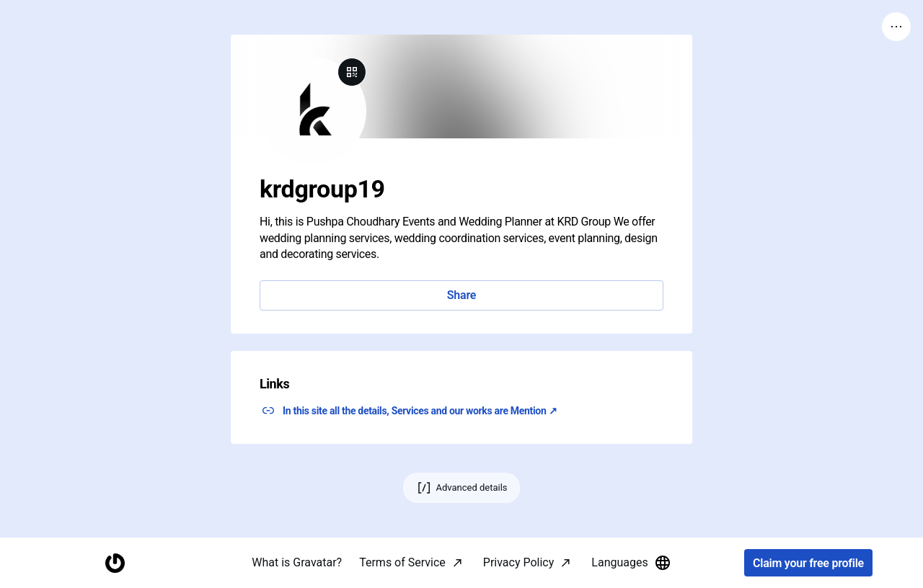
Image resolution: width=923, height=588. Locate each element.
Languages (631, 563)
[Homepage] (115, 563)
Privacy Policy (519, 562)
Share (461, 295)
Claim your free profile (808, 563)
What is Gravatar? (297, 562)
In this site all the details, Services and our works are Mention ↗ (420, 411)
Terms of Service (402, 562)
